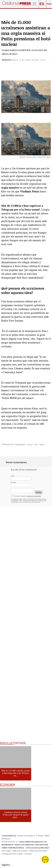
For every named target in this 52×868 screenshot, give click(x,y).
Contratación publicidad (37, 848)
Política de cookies (20, 851)
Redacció (7, 60)
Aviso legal (6, 851)
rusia (36, 444)
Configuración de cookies (12, 854)
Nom (13, 476)
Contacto (28, 854)
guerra (42, 444)
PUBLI (49, 4)
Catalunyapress (20, 444)
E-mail (13, 482)
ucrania (30, 444)
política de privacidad (34, 496)
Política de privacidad (38, 851)
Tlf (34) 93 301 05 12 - (10, 842)
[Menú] (34, 4)
